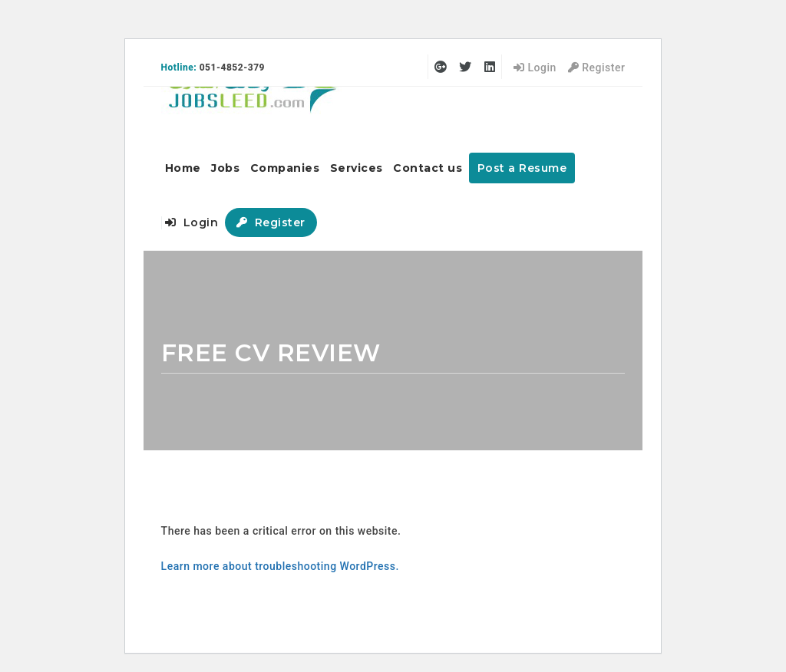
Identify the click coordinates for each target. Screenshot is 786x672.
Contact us (428, 168)
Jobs (225, 168)
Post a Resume (522, 168)
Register (597, 68)
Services (357, 168)
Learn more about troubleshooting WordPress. (280, 566)
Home (183, 168)
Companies (285, 168)
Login (535, 68)
